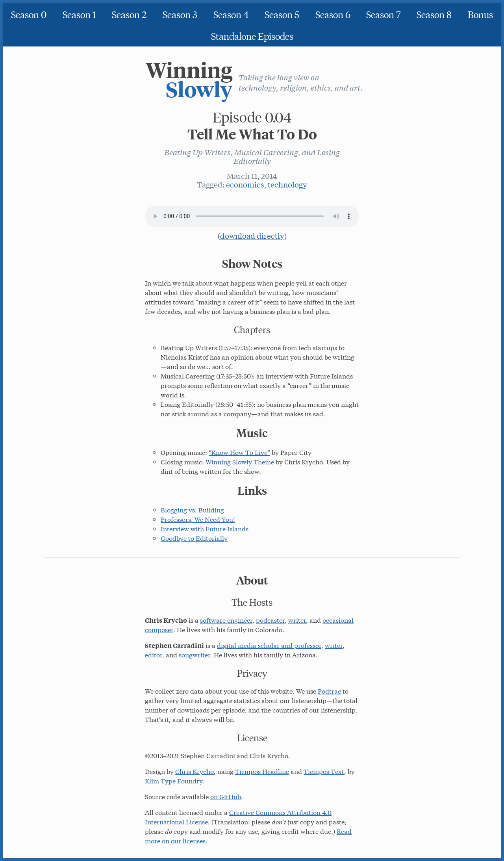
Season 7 (383, 14)
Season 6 (333, 14)
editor (154, 654)
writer (297, 620)
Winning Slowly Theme (240, 461)
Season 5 (282, 14)
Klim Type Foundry (174, 780)
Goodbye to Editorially (194, 538)
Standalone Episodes (252, 36)
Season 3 (180, 14)
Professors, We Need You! (198, 519)
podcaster (270, 620)
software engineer (226, 620)
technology (287, 184)
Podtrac (329, 691)
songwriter (195, 654)
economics (245, 184)
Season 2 (129, 14)
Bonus (480, 14)
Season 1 (79, 14)
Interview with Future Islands (205, 528)
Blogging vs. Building (192, 509)
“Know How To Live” (239, 452)
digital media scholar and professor (269, 645)
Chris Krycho (195, 771)
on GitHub (226, 796)
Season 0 (29, 14)
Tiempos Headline (262, 771)
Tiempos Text (324, 771)
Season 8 (434, 14)
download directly (252, 236)
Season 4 (231, 14)
